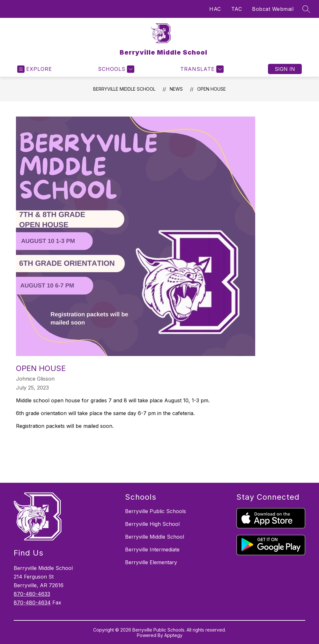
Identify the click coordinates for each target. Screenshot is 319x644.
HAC (215, 9)
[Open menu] (35, 69)
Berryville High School (152, 524)
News (176, 89)
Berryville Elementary (151, 562)
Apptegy (173, 635)
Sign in (285, 69)
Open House (211, 89)
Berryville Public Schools (156, 511)
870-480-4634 (32, 602)
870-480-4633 (32, 594)
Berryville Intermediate (152, 549)
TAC (237, 9)
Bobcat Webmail (273, 9)
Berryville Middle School (124, 89)
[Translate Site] (201, 69)
